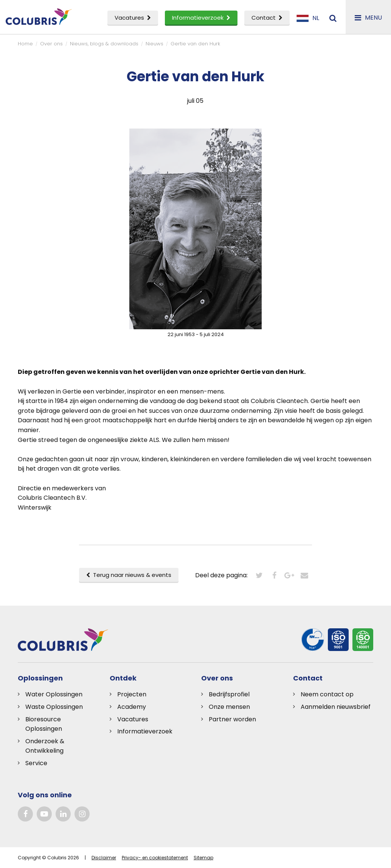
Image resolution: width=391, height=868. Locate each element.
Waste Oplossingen (54, 707)
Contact (267, 18)
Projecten (132, 694)
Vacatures (133, 18)
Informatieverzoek (201, 18)
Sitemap (203, 858)
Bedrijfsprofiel (229, 694)
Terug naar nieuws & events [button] (129, 575)
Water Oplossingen (54, 694)
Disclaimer (104, 858)
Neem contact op (327, 694)
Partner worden (232, 719)
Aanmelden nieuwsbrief (336, 707)
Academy (132, 707)
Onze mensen (229, 707)
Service (36, 763)
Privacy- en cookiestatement (155, 858)
